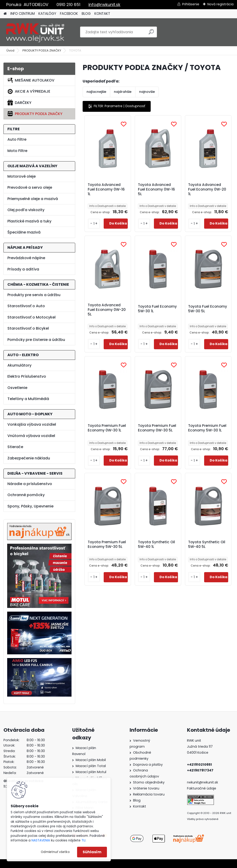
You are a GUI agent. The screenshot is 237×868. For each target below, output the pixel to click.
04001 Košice (198, 753)
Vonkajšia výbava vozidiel (32, 424)
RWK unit (194, 741)
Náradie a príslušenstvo (30, 484)
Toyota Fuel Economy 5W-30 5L (208, 309)
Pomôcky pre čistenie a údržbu (36, 340)
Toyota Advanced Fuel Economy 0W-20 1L (207, 189)
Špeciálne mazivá (24, 232)
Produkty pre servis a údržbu (34, 295)
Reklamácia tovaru (149, 794)
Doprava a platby (148, 765)
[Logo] (35, 32)
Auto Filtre (17, 139)
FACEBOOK (69, 14)
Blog (137, 800)
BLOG (86, 14)
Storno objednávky (149, 782)
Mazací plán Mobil (91, 760)
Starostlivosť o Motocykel (31, 317)
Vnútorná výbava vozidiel (31, 436)
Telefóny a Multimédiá (28, 399)
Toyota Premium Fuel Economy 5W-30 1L (207, 428)
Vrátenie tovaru (146, 788)
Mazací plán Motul (91, 772)
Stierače (15, 447)
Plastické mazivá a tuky (29, 221)
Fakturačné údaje (202, 788)
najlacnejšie (96, 92)
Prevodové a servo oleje (30, 187)
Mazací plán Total (91, 766)
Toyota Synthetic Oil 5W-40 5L (207, 544)
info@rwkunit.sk (104, 5)
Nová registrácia (220, 4)
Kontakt (140, 806)
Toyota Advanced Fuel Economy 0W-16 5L (156, 189)
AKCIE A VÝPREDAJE (29, 91)
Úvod (10, 50)
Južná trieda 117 (200, 747)
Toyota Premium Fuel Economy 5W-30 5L (107, 544)
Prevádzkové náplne (26, 258)
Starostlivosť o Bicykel (28, 328)
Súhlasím (92, 852)
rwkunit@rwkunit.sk (203, 782)
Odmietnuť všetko (55, 852)
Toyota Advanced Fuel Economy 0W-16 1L (106, 189)
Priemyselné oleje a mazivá (33, 199)
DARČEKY (19, 103)
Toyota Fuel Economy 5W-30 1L (157, 309)
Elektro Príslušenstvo (27, 376)
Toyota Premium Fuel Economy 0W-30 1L (107, 428)
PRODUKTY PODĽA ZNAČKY (42, 50)
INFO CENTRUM (23, 14)
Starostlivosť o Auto (26, 306)
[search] (151, 34)
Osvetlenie (17, 388)
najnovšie (147, 92)
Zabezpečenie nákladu (29, 458)
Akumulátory (19, 365)
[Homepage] (5, 14)
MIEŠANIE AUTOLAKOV (31, 80)
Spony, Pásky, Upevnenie (30, 506)
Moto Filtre (17, 151)
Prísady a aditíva (23, 269)
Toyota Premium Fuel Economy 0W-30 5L (157, 428)
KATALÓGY (47, 14)
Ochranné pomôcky (26, 495)
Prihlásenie (191, 4)
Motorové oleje (22, 176)
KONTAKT (102, 14)
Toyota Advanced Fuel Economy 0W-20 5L (107, 310)
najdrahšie (123, 92)
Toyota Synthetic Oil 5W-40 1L (156, 544)
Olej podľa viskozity (26, 210)
